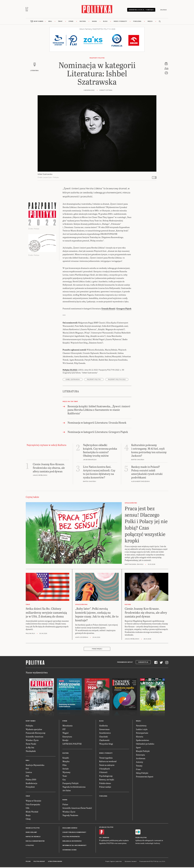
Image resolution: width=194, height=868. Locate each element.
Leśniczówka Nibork (55, 863)
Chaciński (104, 738)
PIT (64, 730)
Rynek (71, 23)
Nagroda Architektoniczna (74, 788)
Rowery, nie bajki (107, 781)
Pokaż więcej (97, 650)
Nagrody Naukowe (70, 816)
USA (28, 809)
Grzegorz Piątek (124, 310)
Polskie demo (105, 784)
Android (106, 839)
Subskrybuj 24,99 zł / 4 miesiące (140, 10)
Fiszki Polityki (141, 839)
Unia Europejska (33, 806)
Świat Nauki (31, 745)
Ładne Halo (119, 863)
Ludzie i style (142, 730)
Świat (60, 23)
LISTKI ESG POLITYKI (72, 745)
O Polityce (30, 847)
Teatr (65, 777)
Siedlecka (103, 727)
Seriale (66, 770)
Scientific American (34, 738)
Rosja (28, 816)
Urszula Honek (108, 310)
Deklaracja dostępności (72, 842)
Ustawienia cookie (70, 851)
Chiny (28, 820)
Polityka (29, 727)
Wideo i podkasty (120, 23)
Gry (64, 781)
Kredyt (65, 741)
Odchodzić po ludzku (145, 745)
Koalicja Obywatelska (35, 766)
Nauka (94, 23)
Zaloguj (163, 10)
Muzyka (66, 763)
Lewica (29, 774)
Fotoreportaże (142, 734)
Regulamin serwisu (70, 829)
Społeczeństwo (142, 741)
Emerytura (67, 738)
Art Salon (67, 792)
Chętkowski (104, 741)
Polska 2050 (31, 781)
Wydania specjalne (34, 730)
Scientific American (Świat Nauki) (77, 809)
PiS (27, 770)
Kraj (50, 23)
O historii (103, 774)
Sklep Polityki (142, 774)
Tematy (139, 767)
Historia (140, 738)
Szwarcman (104, 730)
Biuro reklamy (31, 834)
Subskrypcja (143, 663)
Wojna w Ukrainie (33, 802)
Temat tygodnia (106, 759)
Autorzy (139, 763)
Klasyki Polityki (143, 752)
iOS (100, 839)
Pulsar (65, 806)
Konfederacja (31, 784)
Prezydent (30, 788)
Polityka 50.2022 (70, 371)
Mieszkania (67, 727)
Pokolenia (137, 23)
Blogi (105, 23)
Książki (66, 759)
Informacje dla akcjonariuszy (74, 847)
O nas (138, 770)
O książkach (104, 770)
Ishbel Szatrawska (73, 381)
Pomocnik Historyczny (36, 734)
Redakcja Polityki (33, 829)
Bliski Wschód (32, 813)
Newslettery (141, 727)
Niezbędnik (31, 752)
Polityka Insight (39, 863)
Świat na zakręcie (107, 766)
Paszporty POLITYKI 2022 (117, 381)
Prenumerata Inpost (125, 663)
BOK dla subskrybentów (35, 842)
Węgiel (66, 734)
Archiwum (141, 760)
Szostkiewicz (105, 734)
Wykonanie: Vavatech (131, 863)
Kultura (83, 23)
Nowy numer (38, 23)
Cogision (113, 863)
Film (65, 766)
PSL (27, 777)
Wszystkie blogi (106, 745)
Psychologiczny (106, 777)
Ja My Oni (30, 749)
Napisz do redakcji (33, 838)
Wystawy (66, 774)
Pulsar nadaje (105, 788)
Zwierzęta (140, 756)
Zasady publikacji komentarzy (74, 834)
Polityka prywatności (71, 838)
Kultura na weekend (108, 763)
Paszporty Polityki (71, 784)
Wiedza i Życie (32, 741)
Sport (138, 749)
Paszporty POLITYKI (97, 59)
